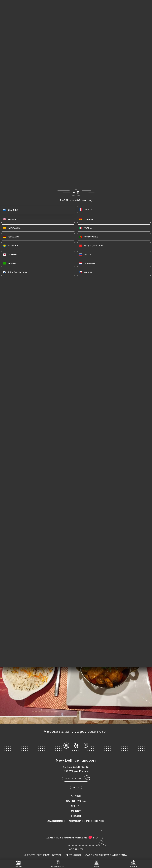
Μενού (76, 811)
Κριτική (76, 806)
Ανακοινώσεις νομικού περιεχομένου (76, 821)
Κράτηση (18, 864)
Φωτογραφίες (76, 801)
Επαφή (76, 816)
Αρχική (76, 796)
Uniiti (79, 849)
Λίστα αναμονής (58, 864)
